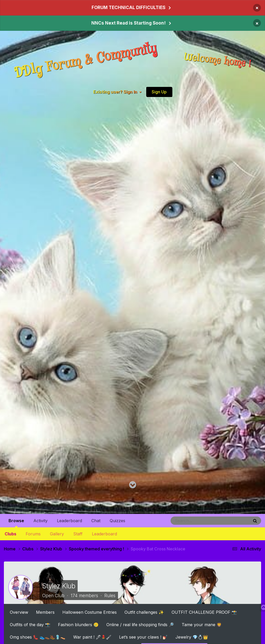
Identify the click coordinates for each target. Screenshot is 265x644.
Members (45, 612)
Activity (41, 521)
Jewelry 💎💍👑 (192, 637)
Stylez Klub (59, 586)
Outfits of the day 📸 (30, 624)
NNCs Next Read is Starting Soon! (128, 23)
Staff (78, 534)
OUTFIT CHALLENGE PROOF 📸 (204, 612)
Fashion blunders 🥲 (78, 624)
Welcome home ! (218, 61)
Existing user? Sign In (117, 92)
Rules (110, 596)
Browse (16, 523)
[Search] (196, 521)
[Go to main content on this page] (133, 485)
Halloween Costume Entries (90, 612)
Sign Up (159, 92)
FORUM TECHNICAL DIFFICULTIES (128, 8)
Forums (33, 534)
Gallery (57, 534)
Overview (19, 612)
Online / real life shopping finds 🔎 (140, 624)
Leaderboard (104, 534)
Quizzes (117, 521)
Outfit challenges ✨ (144, 612)
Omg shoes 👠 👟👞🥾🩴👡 (38, 637)
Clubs (10, 534)
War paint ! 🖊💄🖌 (92, 637)
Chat (96, 521)
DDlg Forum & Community (86, 61)
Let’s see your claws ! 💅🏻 (143, 637)
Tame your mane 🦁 (202, 624)
